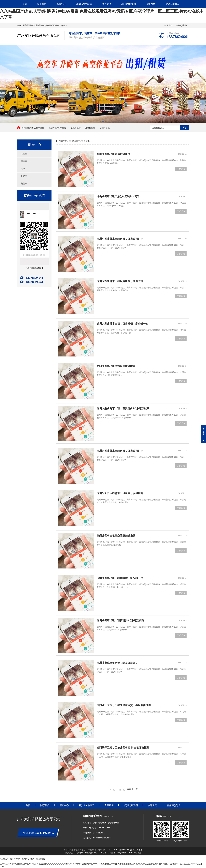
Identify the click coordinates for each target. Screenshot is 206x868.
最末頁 (122, 790)
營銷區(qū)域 (172, 4)
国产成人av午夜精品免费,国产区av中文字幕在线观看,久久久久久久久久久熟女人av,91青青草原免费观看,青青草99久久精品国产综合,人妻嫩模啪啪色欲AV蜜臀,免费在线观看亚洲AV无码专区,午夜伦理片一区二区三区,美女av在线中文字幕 (102, 11)
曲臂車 (24, 184)
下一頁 (112, 790)
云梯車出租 (39, 128)
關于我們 (169, 25)
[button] (101, 121)
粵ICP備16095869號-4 (124, 850)
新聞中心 (61, 4)
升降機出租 (90, 128)
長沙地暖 (79, 853)
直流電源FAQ (91, 853)
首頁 (25, 4)
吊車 (23, 169)
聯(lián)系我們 (182, 25)
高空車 (24, 161)
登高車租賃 (76, 128)
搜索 (185, 128)
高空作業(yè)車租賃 (57, 128)
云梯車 (24, 154)
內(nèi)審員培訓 (119, 853)
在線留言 (151, 4)
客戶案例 (107, 4)
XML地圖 (138, 850)
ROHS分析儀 (134, 853)
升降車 (24, 176)
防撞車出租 (105, 128)
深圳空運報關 (105, 853)
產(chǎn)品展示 (84, 4)
